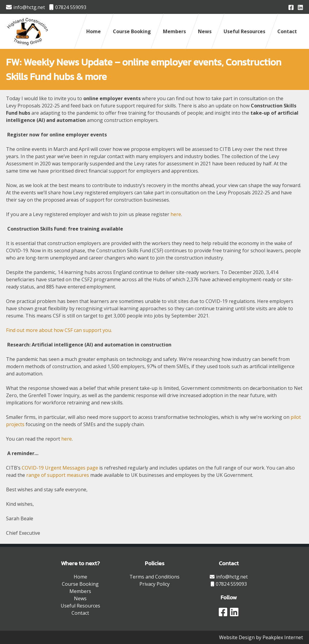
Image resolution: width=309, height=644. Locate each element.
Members (174, 31)
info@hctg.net (25, 7)
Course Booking (132, 31)
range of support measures (58, 475)
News (205, 31)
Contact (287, 31)
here (176, 214)
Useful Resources (244, 31)
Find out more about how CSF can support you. (59, 330)
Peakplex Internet (283, 637)
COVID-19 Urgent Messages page (61, 468)
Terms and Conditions (154, 577)
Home (94, 31)
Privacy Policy (154, 584)
